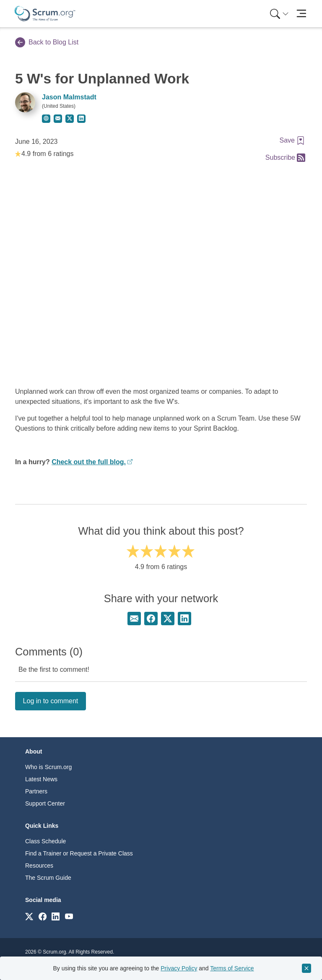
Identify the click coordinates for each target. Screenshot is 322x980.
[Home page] (45, 14)
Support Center (45, 803)
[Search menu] (279, 14)
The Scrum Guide (48, 878)
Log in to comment (51, 701)
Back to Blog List (47, 42)
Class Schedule (45, 841)
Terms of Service (232, 968)
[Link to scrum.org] (29, 916)
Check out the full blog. (89, 462)
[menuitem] (278, 14)
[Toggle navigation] (301, 14)
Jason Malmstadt (69, 97)
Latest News (41, 779)
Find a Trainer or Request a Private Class (79, 853)
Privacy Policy (179, 968)
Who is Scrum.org (48, 767)
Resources (39, 866)
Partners (36, 791)
